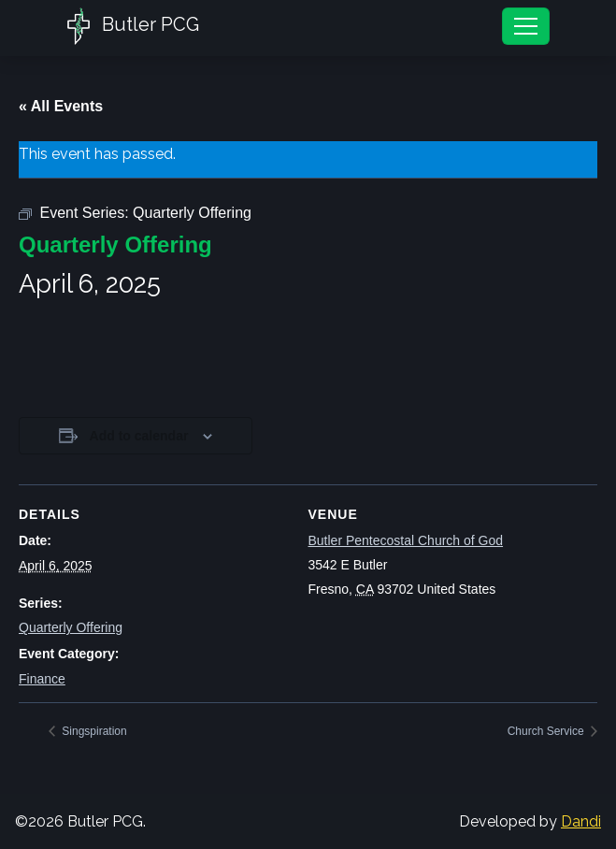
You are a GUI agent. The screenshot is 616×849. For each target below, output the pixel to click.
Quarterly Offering (71, 627)
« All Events (61, 106)
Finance (42, 679)
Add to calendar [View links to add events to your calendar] (139, 436)
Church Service (547, 731)
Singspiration (93, 731)
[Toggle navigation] (526, 26)
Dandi (581, 821)
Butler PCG (133, 26)
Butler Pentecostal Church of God (406, 540)
